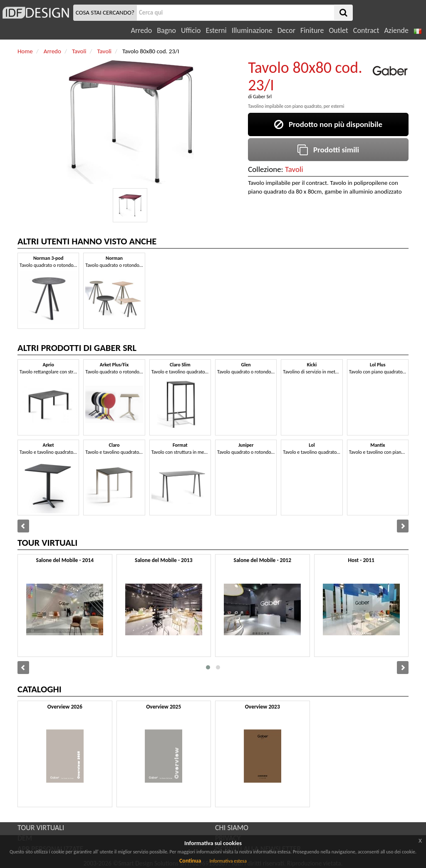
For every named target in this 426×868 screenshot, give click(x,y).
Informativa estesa (228, 861)
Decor (286, 30)
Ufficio (191, 30)
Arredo (142, 30)
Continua (190, 861)
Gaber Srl (262, 97)
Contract (366, 30)
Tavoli (294, 169)
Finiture (312, 30)
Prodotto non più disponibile (328, 124)
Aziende (396, 30)
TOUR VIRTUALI (41, 828)
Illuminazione (252, 30)
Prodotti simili (328, 150)
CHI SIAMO (232, 828)
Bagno (166, 30)
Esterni (216, 30)
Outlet (338, 30)
